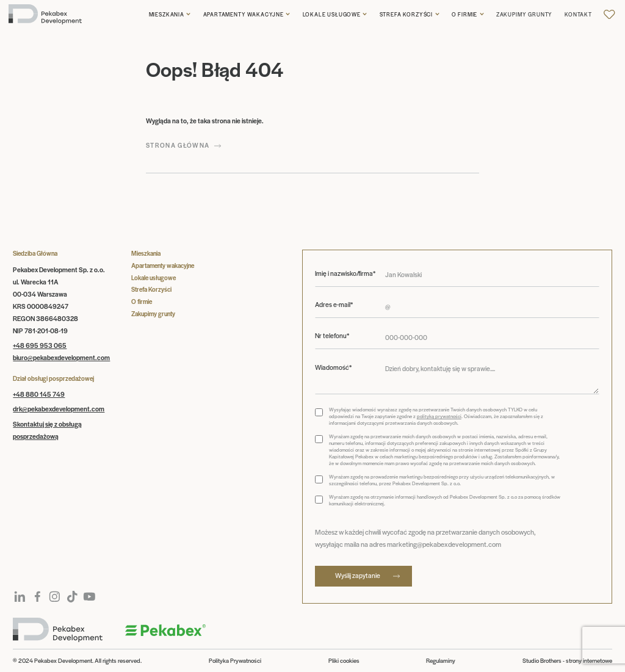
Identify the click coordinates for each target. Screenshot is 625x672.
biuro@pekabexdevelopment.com (61, 357)
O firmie (465, 14)
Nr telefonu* (332, 336)
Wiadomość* (333, 367)
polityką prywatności (439, 416)
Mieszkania (167, 14)
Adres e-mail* (334, 305)
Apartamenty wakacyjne (244, 14)
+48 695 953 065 (40, 345)
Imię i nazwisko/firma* (345, 273)
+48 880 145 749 (39, 394)
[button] (170, 14)
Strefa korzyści (406, 14)
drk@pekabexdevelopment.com (59, 409)
